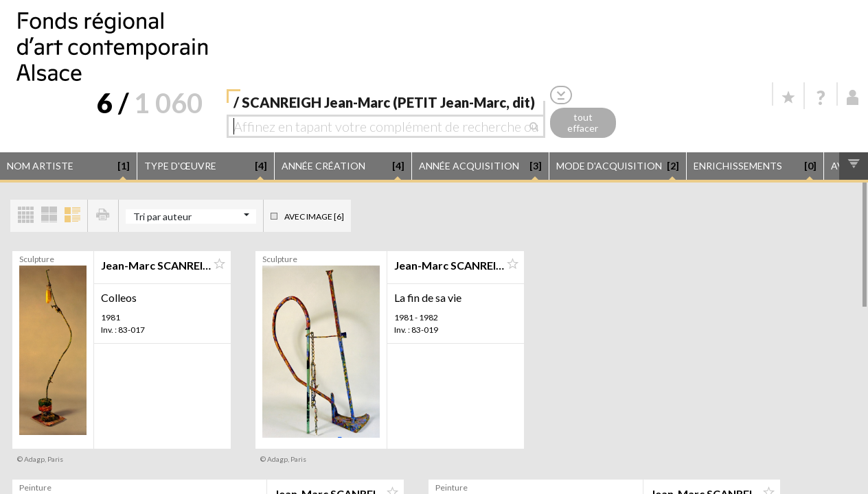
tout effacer (583, 123)
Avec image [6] (314, 216)
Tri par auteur (162, 216)
